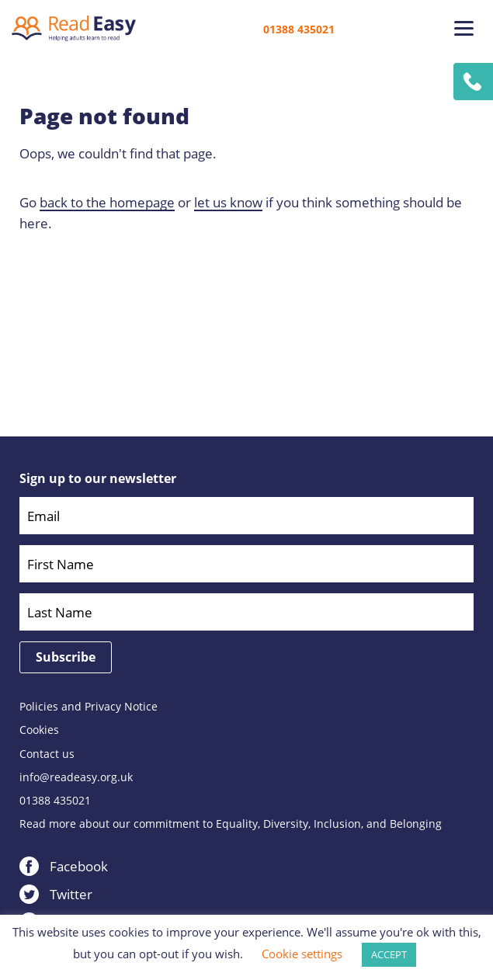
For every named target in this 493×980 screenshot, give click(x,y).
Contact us (47, 754)
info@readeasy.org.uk (76, 777)
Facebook (79, 866)
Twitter (71, 894)
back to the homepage (107, 202)
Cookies (39, 730)
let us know (228, 202)
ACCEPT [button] (389, 954)
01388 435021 (299, 29)
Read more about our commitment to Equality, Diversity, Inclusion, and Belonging (231, 824)
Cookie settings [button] (302, 954)
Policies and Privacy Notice (89, 707)
